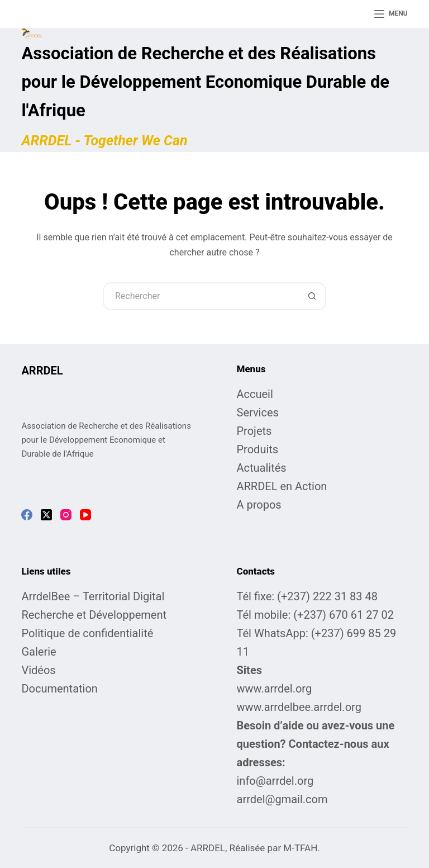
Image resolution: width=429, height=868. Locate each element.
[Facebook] (27, 515)
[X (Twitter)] (46, 515)
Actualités (262, 468)
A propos (259, 505)
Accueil (255, 394)
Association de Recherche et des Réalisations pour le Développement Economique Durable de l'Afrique (205, 82)
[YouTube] (85, 515)
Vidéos (38, 670)
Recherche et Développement (94, 615)
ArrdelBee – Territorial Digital (93, 596)
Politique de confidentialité (87, 633)
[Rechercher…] (201, 296)
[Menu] (391, 14)
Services (258, 412)
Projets (254, 431)
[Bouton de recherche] (312, 296)
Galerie (39, 652)
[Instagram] (66, 515)
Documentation (59, 689)
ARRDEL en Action (282, 486)
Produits (258, 449)
